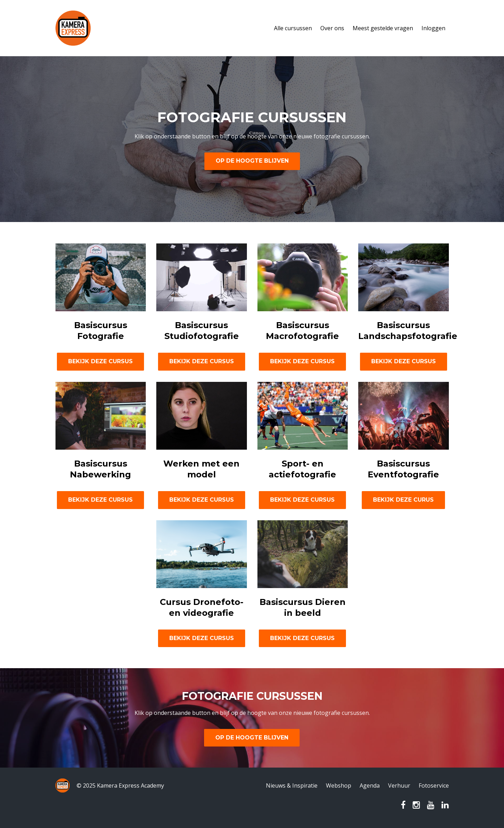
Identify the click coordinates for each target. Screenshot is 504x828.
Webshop (339, 785)
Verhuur (399, 785)
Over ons (332, 28)
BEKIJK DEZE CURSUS (100, 361)
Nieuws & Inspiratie (292, 785)
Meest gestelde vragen (383, 28)
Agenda (370, 785)
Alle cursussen (293, 28)
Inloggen (433, 28)
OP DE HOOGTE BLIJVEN (252, 161)
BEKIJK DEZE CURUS (403, 500)
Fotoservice (434, 785)
